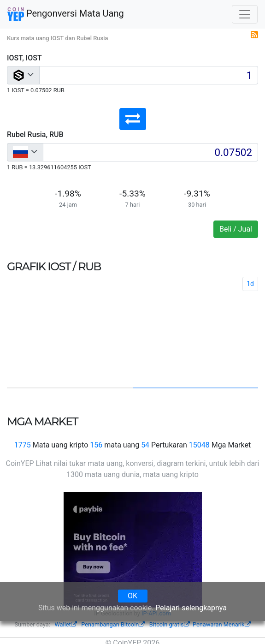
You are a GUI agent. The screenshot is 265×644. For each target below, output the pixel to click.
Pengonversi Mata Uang (66, 14)
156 (96, 445)
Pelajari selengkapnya (191, 608)
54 (145, 445)
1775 (23, 445)
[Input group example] (149, 75)
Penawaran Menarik (222, 624)
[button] (133, 119)
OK (132, 596)
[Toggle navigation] (245, 14)
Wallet (65, 624)
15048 (199, 445)
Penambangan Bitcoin (113, 624)
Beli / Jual (236, 229)
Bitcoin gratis (170, 624)
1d (250, 284)
